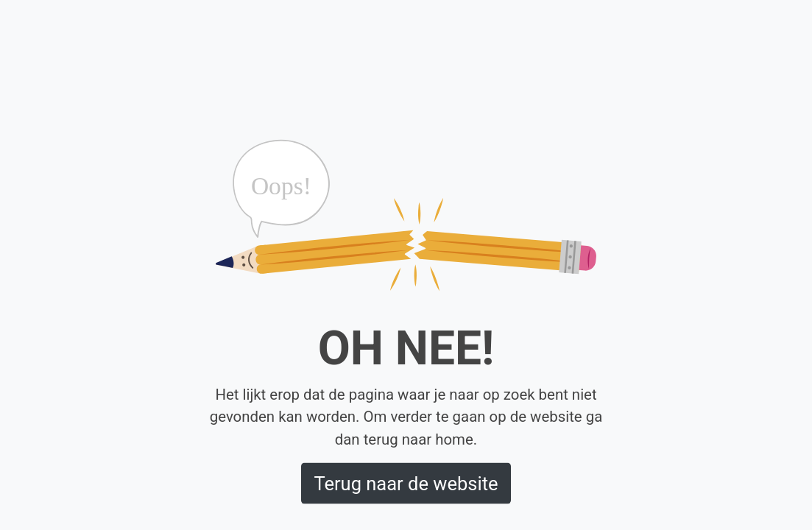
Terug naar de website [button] (406, 483)
